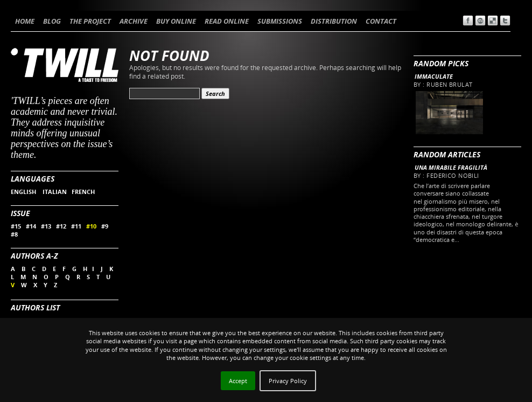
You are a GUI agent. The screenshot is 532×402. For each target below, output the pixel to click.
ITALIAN (55, 192)
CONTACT (381, 21)
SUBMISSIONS (280, 21)
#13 (46, 226)
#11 (76, 226)
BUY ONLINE (176, 21)
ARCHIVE (134, 21)
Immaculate (434, 76)
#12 (61, 226)
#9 (105, 226)
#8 (14, 234)
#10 (91, 226)
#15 (16, 226)
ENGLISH (24, 192)
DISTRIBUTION (334, 21)
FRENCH (83, 192)
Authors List (35, 307)
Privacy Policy (288, 381)
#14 (31, 226)
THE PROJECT (90, 21)
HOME (25, 21)
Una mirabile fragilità (451, 167)
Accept (238, 381)
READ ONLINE (227, 21)
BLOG (52, 21)
